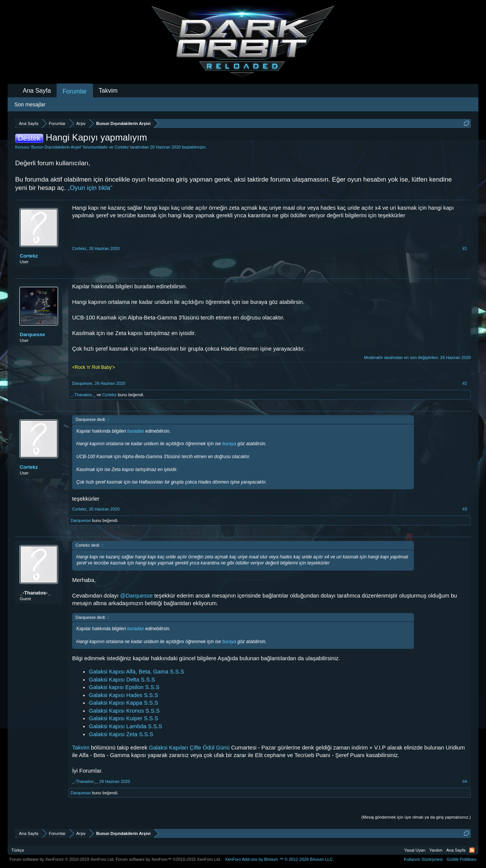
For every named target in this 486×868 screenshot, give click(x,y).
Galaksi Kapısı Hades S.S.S (123, 695)
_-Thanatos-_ (83, 395)
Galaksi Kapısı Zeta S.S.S (121, 734)
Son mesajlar (30, 104)
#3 (465, 509)
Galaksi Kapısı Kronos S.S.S (124, 711)
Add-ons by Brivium (279, 859)
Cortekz (122, 147)
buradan (136, 431)
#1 (465, 248)
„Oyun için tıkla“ (90, 188)
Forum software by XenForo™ (169, 859)
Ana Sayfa (37, 91)
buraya (229, 444)
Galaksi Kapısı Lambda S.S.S (125, 726)
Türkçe (18, 850)
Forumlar (75, 91)
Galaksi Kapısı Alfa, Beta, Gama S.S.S (136, 672)
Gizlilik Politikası (462, 859)
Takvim (81, 748)
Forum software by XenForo (62, 859)
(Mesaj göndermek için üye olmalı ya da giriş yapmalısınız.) (416, 817)
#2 (465, 383)
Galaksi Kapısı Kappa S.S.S (124, 703)
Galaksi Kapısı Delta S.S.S (122, 680)
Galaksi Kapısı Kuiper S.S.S (123, 718)
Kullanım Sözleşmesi (423, 859)
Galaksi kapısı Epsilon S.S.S (124, 687)
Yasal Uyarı (415, 850)
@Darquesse (136, 596)
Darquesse (32, 334)
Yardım (436, 850)
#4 (465, 781)
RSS (472, 850)
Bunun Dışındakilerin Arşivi (56, 147)
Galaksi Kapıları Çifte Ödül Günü (189, 748)
